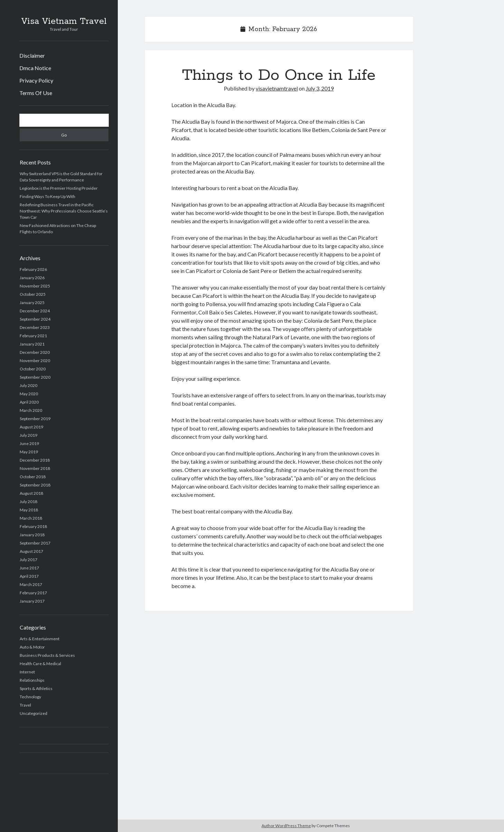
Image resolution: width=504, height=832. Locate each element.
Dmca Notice (35, 68)
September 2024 (35, 319)
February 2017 (33, 593)
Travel (25, 705)
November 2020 (35, 361)
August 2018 (31, 493)
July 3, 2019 (320, 88)
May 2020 (29, 394)
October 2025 (33, 294)
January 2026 (32, 278)
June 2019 (29, 443)
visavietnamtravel (277, 88)
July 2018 (28, 502)
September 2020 (35, 377)
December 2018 (35, 460)
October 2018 (33, 477)
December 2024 (35, 311)
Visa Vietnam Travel (64, 21)
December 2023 (35, 327)
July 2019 (28, 435)
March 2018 (31, 518)
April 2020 (29, 402)
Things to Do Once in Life (279, 75)
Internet (27, 672)
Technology (30, 697)
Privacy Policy (36, 80)
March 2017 (31, 584)
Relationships (32, 680)
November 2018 (35, 468)
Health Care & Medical (40, 664)
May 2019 (29, 452)
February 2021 (33, 336)
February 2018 (33, 526)
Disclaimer (32, 55)
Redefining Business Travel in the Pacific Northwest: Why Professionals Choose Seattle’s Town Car (64, 211)
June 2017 (29, 568)
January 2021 (32, 344)
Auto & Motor (32, 647)
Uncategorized (34, 713)
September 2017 (35, 543)
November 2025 (35, 286)
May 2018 (29, 510)
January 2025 (32, 302)
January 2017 (32, 601)
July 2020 (28, 385)
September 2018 (35, 485)
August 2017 (31, 551)
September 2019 (35, 419)
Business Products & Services (47, 655)
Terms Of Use (36, 93)
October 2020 (33, 369)
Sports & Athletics (36, 688)
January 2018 (32, 535)
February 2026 (33, 269)
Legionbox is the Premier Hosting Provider (59, 188)
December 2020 (35, 352)
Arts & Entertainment (40, 639)
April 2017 (29, 576)
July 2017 (28, 560)
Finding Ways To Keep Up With (47, 196)
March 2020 (31, 410)
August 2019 (31, 427)
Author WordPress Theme (286, 826)
